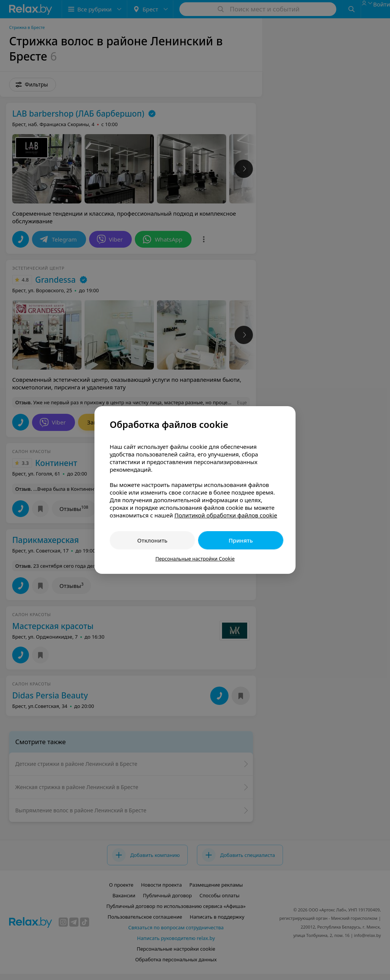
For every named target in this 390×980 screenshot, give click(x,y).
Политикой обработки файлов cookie (226, 515)
